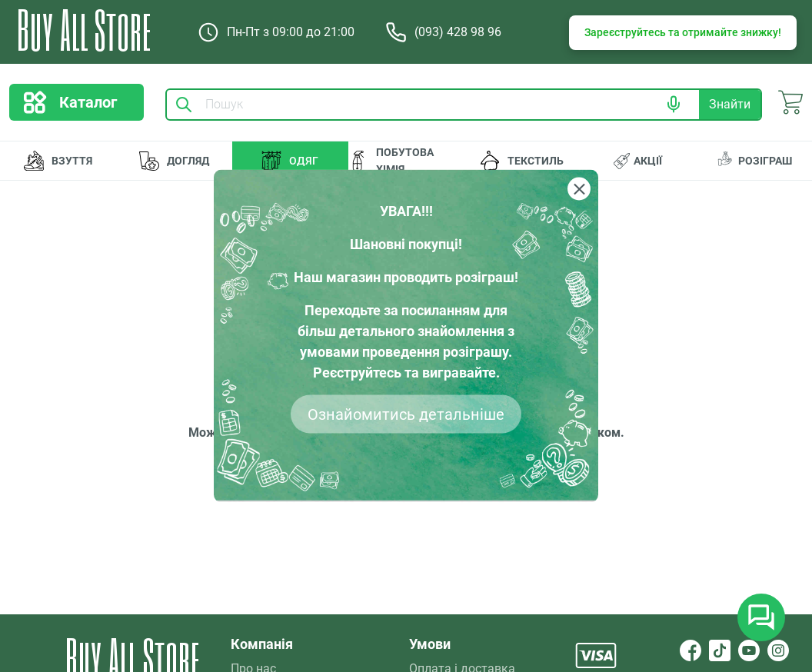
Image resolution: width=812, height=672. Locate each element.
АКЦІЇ (638, 161)
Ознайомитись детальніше (406, 414)
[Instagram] (778, 650)
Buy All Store (84, 29)
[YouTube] (749, 650)
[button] (674, 104)
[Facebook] (691, 650)
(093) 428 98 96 (443, 32)
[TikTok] (720, 650)
